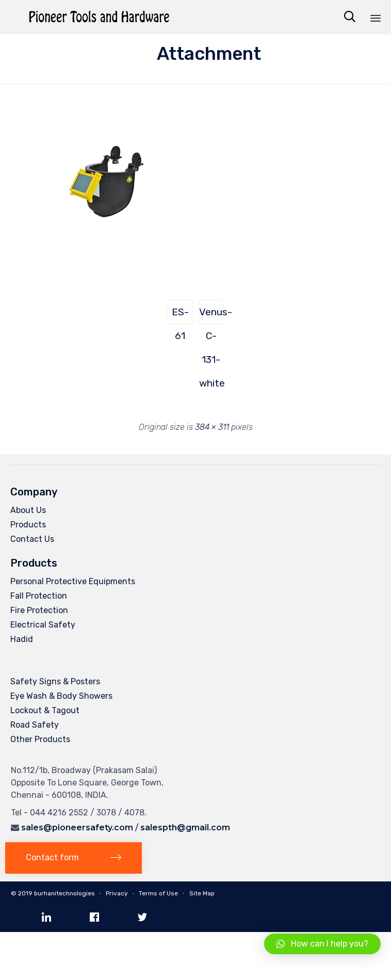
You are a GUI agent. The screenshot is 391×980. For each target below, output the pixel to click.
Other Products (40, 739)
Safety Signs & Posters (55, 681)
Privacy (117, 893)
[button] (74, 858)
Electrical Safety (43, 625)
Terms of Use (158, 893)
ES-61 (180, 315)
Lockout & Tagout (45, 710)
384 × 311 (212, 427)
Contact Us (32, 539)
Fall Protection (39, 596)
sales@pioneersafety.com (77, 828)
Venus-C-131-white (211, 315)
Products (28, 525)
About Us (28, 510)
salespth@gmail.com (185, 828)
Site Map (202, 893)
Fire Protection (39, 610)
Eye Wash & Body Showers (61, 696)
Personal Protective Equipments (73, 581)
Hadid (22, 639)
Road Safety (35, 725)
